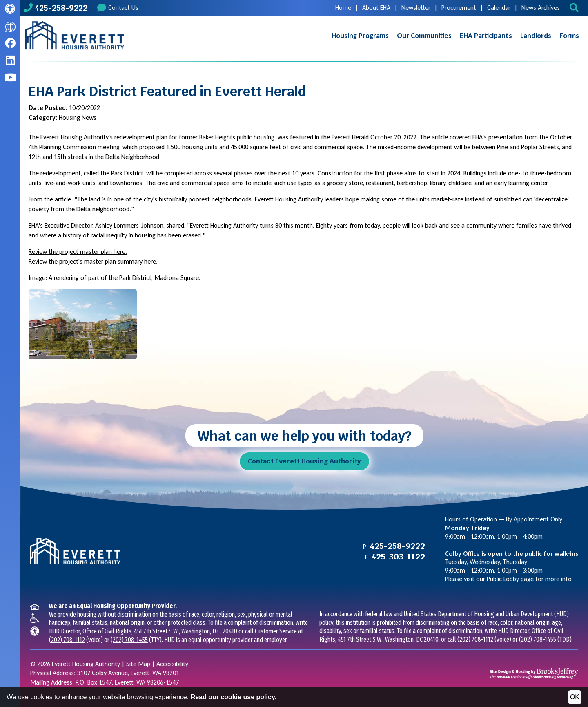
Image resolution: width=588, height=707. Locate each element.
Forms (569, 36)
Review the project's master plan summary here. (93, 261)
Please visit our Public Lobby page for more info (508, 579)
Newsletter (416, 8)
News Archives (541, 8)
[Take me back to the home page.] (75, 36)
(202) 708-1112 (67, 640)
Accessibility (172, 664)
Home (343, 8)
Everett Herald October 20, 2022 (374, 137)
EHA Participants (486, 36)
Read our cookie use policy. (234, 697)
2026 (44, 664)
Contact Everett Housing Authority (304, 461)
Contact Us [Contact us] (118, 8)
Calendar (499, 8)
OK (575, 697)
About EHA (376, 8)
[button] (575, 8)
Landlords (536, 36)
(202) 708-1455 (129, 640)
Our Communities (424, 36)
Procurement (459, 8)
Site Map (138, 664)
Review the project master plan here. (78, 252)
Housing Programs (360, 36)
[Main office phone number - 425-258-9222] (56, 8)
